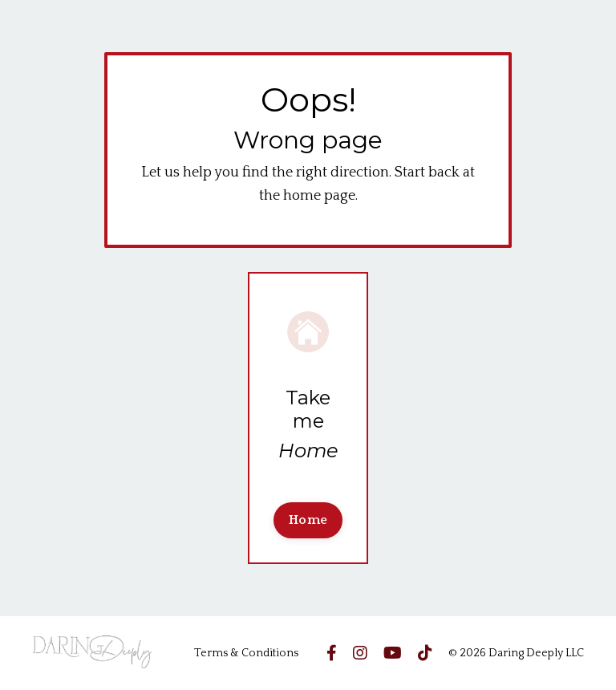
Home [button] (308, 520)
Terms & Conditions (246, 653)
